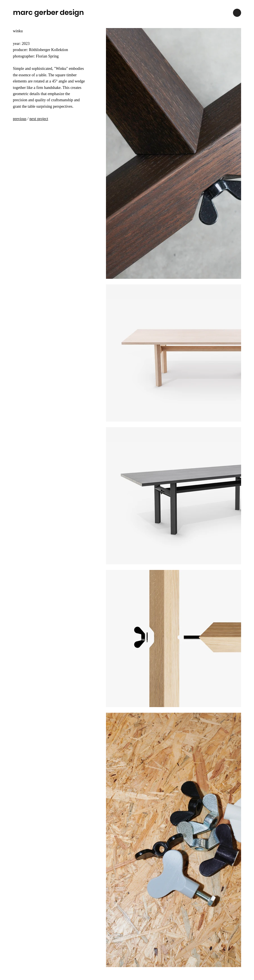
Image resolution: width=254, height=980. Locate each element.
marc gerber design (48, 12)
